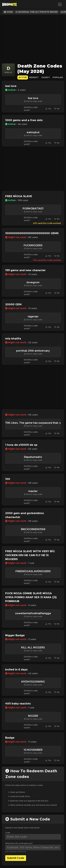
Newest (34, 77)
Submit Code (16, 858)
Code (8, 833)
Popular (58, 77)
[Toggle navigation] (60, 4)
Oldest (46, 77)
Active (23, 77)
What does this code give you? (19, 843)
